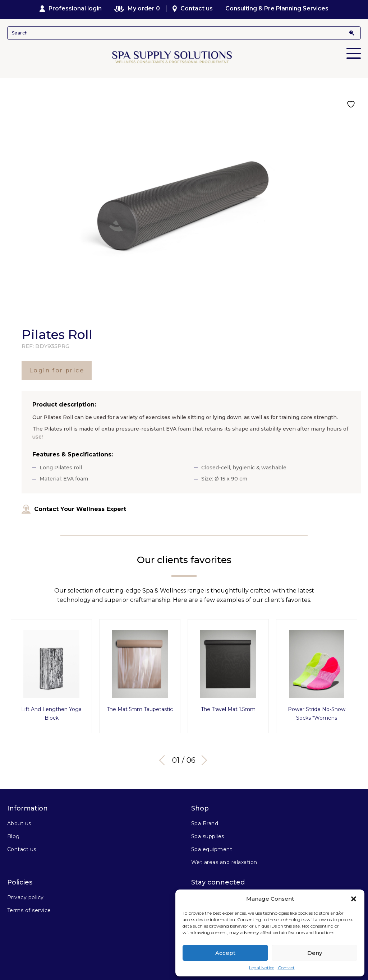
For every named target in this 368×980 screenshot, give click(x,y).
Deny (315, 953)
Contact (286, 968)
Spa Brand (205, 823)
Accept (225, 953)
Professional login (71, 9)
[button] (354, 899)
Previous (164, 760)
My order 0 (137, 9)
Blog (13, 836)
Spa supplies (208, 836)
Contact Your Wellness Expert (74, 509)
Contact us (193, 9)
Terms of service (29, 910)
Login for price (57, 370)
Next (202, 760)
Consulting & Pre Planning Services (277, 9)
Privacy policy (26, 897)
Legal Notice (262, 968)
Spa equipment (212, 849)
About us (19, 823)
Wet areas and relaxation (224, 862)
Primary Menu (354, 48)
